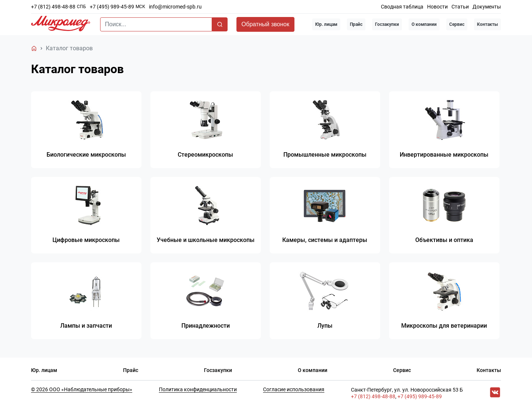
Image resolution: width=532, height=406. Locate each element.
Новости (437, 7)
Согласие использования (294, 390)
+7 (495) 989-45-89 (112, 7)
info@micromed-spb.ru (175, 7)
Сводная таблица (402, 7)
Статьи (460, 7)
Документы (487, 7)
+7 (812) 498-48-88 (53, 7)
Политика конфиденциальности (198, 390)
